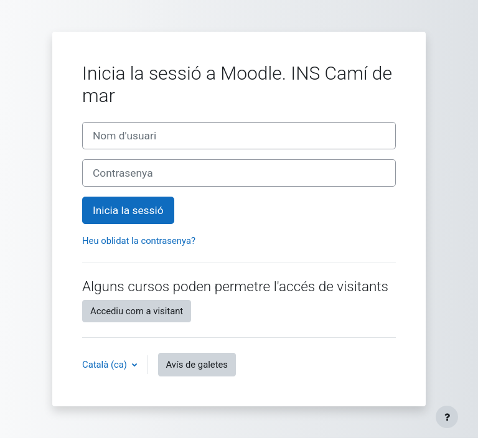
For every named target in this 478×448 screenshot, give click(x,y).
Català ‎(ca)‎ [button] (106, 365)
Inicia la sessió (128, 210)
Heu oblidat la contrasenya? (139, 241)
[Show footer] (447, 417)
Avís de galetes (197, 365)
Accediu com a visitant (137, 311)
